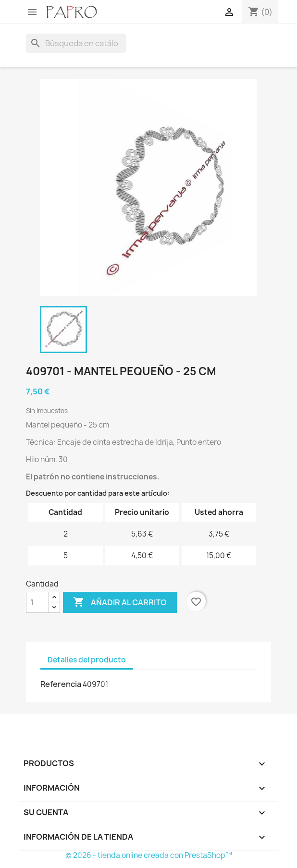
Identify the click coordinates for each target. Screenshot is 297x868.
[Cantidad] (37, 602)
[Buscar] (76, 43)
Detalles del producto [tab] (87, 660)
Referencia (61, 684)
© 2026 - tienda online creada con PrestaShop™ (149, 855)
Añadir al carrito (120, 602)
